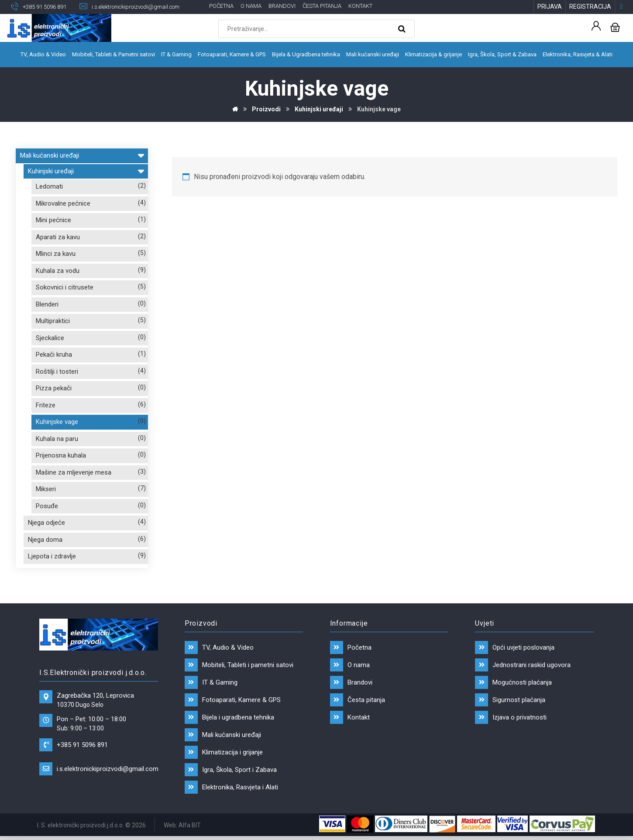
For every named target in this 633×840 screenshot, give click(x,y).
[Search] (403, 29)
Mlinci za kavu (56, 254)
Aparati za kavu (58, 237)
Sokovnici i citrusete (65, 287)
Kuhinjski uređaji (86, 170)
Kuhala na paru (57, 439)
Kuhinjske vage (57, 422)
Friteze (46, 405)
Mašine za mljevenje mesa (74, 472)
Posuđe (47, 506)
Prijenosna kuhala (61, 455)
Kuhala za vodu (58, 271)
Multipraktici (53, 321)
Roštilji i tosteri (57, 372)
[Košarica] (615, 26)
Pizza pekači (54, 388)
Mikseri (46, 489)
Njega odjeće (46, 523)
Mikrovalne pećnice (63, 203)
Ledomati (49, 186)
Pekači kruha (54, 355)
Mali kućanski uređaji (82, 154)
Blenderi (47, 304)
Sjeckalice (50, 338)
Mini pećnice (53, 220)
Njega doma (45, 540)
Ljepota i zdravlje (52, 556)
